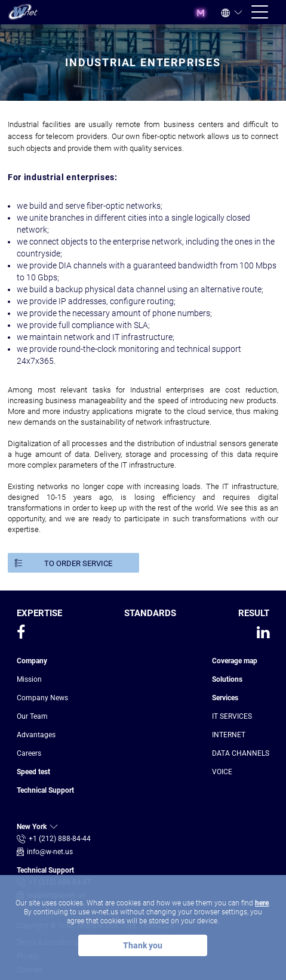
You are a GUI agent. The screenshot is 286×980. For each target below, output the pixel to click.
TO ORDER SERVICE (78, 563)
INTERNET (229, 735)
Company (32, 661)
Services (225, 698)
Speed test (33, 772)
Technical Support (45, 790)
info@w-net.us (50, 852)
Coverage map (235, 661)
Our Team (32, 716)
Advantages (36, 735)
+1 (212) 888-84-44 (60, 839)
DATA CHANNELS (241, 753)
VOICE (222, 772)
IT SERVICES (232, 716)
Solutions (227, 679)
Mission (29, 679)
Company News (42, 698)
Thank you (143, 945)
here (262, 903)
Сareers (29, 753)
